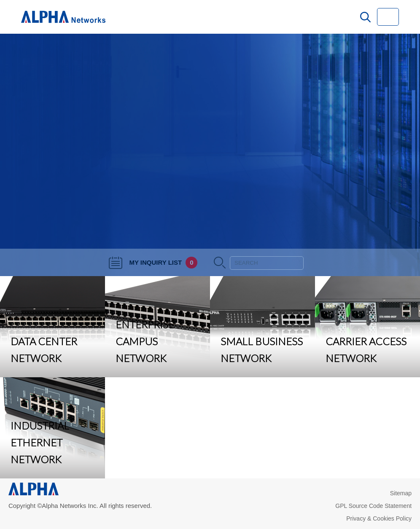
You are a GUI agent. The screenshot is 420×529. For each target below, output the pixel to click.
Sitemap (401, 493)
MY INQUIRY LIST (153, 262)
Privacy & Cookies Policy (379, 518)
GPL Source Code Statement (373, 506)
